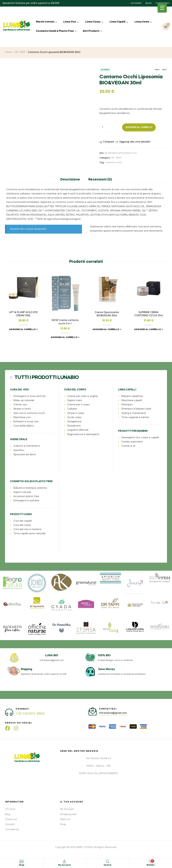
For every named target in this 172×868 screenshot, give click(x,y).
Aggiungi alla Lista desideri (135, 142)
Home (9, 52)
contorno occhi (113, 163)
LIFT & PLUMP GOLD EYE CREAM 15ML (23, 314)
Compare (109, 142)
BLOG (149, 3)
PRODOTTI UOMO (21, 514)
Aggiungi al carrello (139, 127)
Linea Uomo (142, 22)
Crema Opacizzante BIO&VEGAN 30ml (107, 314)
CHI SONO (136, 3)
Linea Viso (70, 22)
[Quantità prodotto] (110, 127)
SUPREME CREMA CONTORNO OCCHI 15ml (149, 314)
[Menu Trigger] (162, 8)
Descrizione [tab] (70, 180)
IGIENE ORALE (19, 439)
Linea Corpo (93, 22)
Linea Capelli (117, 22)
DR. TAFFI (20, 52)
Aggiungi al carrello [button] (22, 330)
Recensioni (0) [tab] (100, 180)
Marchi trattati (45, 22)
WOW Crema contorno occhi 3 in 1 (65, 322)
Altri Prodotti (91, 31)
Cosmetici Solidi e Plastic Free (55, 31)
